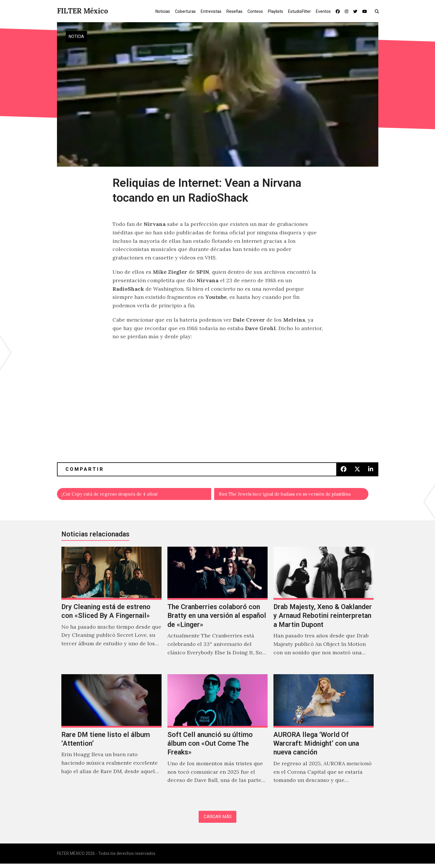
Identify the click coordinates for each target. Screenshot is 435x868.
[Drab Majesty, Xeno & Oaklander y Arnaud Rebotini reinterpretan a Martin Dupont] (324, 610)
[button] (378, 11)
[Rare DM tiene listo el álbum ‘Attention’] (111, 738)
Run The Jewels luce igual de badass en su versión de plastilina (294, 495)
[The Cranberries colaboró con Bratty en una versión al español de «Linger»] (217, 610)
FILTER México (83, 11)
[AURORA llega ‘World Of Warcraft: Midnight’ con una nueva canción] (324, 738)
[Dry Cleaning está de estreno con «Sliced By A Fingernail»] (111, 610)
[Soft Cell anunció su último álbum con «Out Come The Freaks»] (217, 738)
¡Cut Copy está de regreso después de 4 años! (120, 495)
